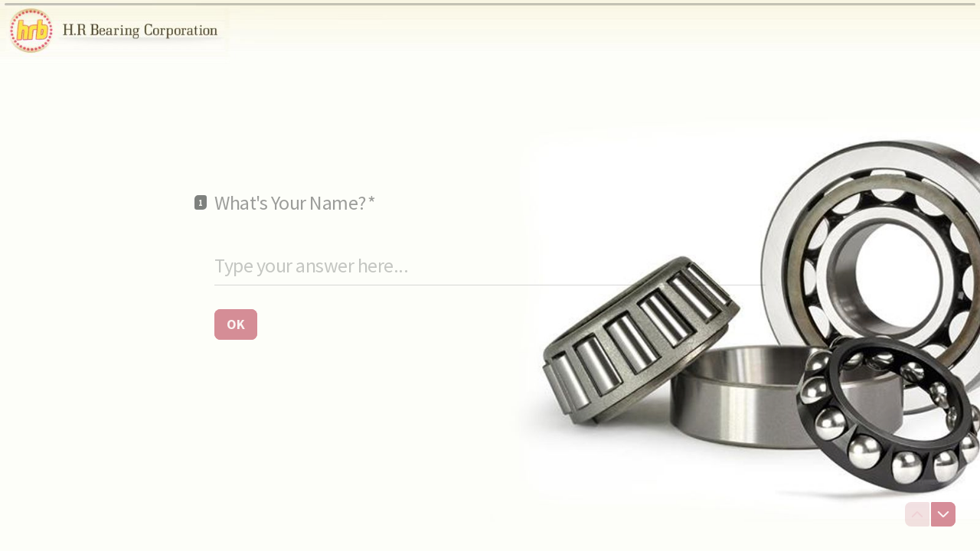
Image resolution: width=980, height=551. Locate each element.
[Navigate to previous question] (917, 514)
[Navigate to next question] (943, 514)
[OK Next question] (236, 324)
